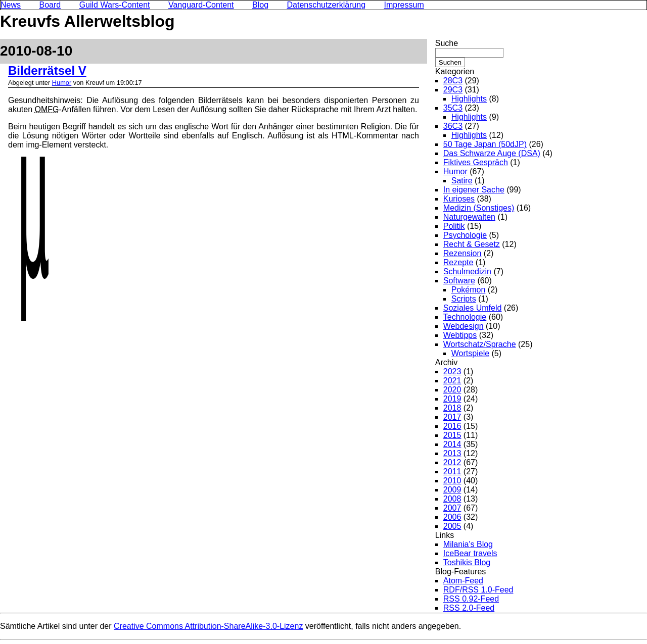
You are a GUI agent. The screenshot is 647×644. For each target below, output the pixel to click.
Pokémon (469, 290)
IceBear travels (470, 553)
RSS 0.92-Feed (471, 599)
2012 (452, 462)
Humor (62, 83)
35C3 (453, 108)
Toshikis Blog (467, 562)
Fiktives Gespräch (476, 162)
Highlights (469, 99)
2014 (452, 444)
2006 (452, 517)
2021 (452, 381)
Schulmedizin (467, 271)
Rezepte (458, 262)
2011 (452, 472)
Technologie (465, 317)
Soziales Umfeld (473, 308)
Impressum (404, 5)
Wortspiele (470, 353)
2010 (452, 481)
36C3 (453, 126)
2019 (452, 399)
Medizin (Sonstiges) (479, 208)
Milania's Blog (468, 544)
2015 (452, 435)
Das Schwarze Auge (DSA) (492, 153)
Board (50, 5)
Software (459, 281)
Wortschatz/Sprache (480, 344)
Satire (462, 181)
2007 (452, 508)
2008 (452, 499)
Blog (260, 5)
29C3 (453, 90)
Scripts (464, 299)
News (11, 5)
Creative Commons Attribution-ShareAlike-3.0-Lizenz (208, 626)
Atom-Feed (463, 581)
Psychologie (465, 235)
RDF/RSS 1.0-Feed (478, 590)
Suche (447, 43)
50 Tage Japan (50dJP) (485, 144)
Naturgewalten (469, 217)
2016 (452, 426)
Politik (454, 226)
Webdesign (464, 326)
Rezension (463, 253)
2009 (452, 490)
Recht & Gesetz (472, 244)
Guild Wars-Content (115, 5)
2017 (452, 417)
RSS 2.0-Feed (469, 608)
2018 (452, 408)
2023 (452, 371)
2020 (452, 390)
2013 (452, 453)
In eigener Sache (474, 190)
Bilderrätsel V (47, 70)
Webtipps (460, 335)
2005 (452, 526)
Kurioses (459, 199)
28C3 (453, 81)
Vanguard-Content (201, 5)
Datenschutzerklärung (327, 5)
